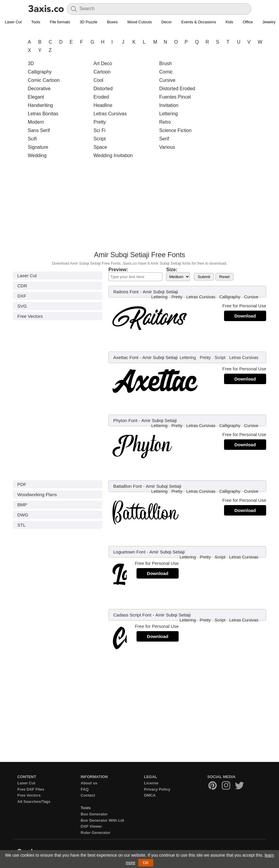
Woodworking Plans (37, 494)
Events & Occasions (199, 22)
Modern (36, 122)
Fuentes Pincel (175, 97)
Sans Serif (39, 130)
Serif (164, 139)
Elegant (36, 97)
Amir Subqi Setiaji (160, 292)
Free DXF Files (31, 789)
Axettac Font (126, 357)
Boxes (112, 22)
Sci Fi (99, 130)
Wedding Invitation (113, 155)
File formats (60, 22)
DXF (22, 296)
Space (100, 147)
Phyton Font (125, 420)
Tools (36, 22)
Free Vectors (30, 316)
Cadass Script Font (132, 615)
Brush (165, 63)
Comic (166, 72)
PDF (22, 484)
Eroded (101, 97)
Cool (98, 80)
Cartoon (102, 72)
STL (22, 525)
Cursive (167, 80)
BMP (22, 505)
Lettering (168, 114)
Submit (204, 277)
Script (100, 139)
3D (31, 63)
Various (167, 147)
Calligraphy (40, 72)
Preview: (118, 270)
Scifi (32, 139)
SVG (22, 306)
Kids (229, 22)
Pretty (100, 122)
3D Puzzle (89, 22)
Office (248, 22)
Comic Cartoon (44, 80)
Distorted (103, 89)
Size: (172, 270)
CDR (22, 286)
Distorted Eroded (177, 89)
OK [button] (146, 863)
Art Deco (103, 63)
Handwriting (40, 105)
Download (245, 316)
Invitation (169, 105)
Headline (103, 105)
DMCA (150, 795)
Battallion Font (128, 486)
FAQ (85, 789)
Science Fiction (175, 130)
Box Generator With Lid (102, 820)
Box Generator (94, 814)
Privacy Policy (157, 789)
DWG (23, 515)
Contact (88, 795)
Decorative (39, 89)
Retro (165, 122)
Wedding (37, 155)
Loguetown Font (129, 552)
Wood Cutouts (139, 22)
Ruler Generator (95, 833)
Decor (167, 22)
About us (89, 783)
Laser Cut (13, 22)
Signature (38, 147)
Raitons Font (126, 292)
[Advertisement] (139, 206)
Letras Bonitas (43, 114)
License (151, 783)
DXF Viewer (91, 826)
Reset (224, 277)
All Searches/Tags (34, 802)
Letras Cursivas (110, 114)
